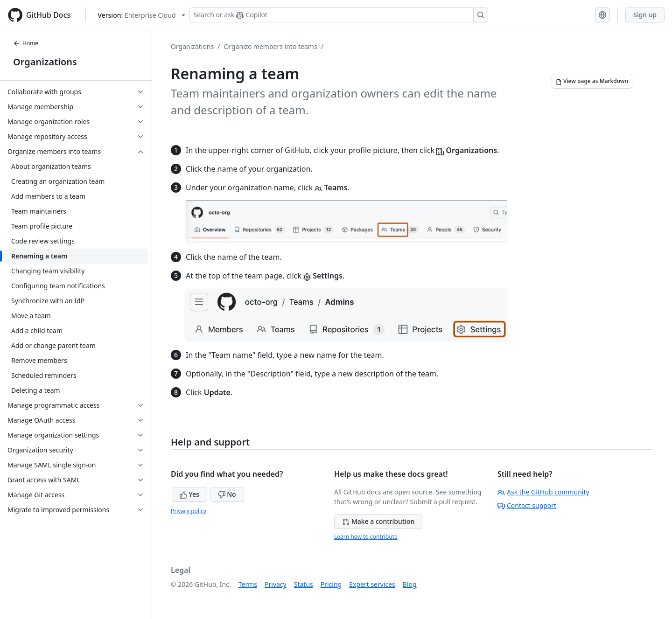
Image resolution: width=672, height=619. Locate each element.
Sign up (645, 15)
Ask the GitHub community (543, 492)
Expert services (372, 584)
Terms (248, 584)
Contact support (527, 505)
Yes (189, 494)
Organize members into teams (270, 46)
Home (26, 43)
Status (304, 584)
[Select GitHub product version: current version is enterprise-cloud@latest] (141, 15)
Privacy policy (189, 511)
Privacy (276, 584)
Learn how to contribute (366, 537)
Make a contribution (378, 521)
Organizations (45, 62)
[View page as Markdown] (592, 81)
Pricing (331, 584)
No (227, 494)
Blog (410, 584)
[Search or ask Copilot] (339, 15)
